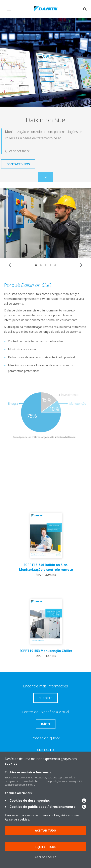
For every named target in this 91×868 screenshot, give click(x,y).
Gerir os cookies (45, 857)
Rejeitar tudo (46, 847)
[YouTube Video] (45, 478)
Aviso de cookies (17, 819)
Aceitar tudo (45, 830)
